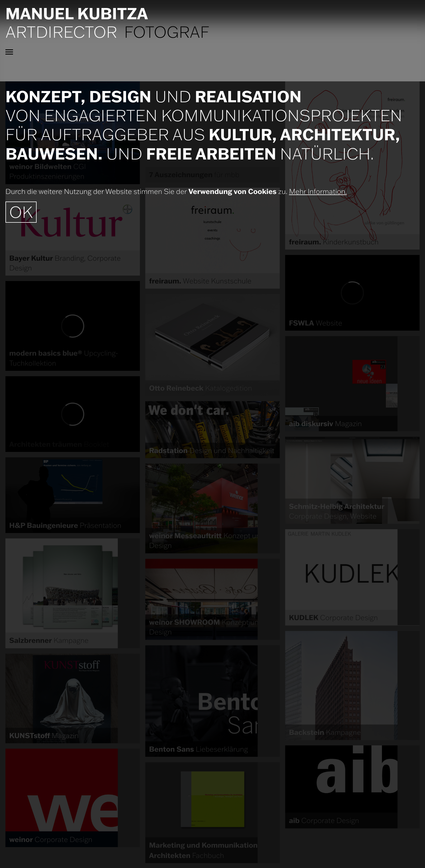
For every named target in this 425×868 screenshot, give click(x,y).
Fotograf (167, 32)
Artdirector (61, 32)
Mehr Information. (318, 191)
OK (21, 212)
